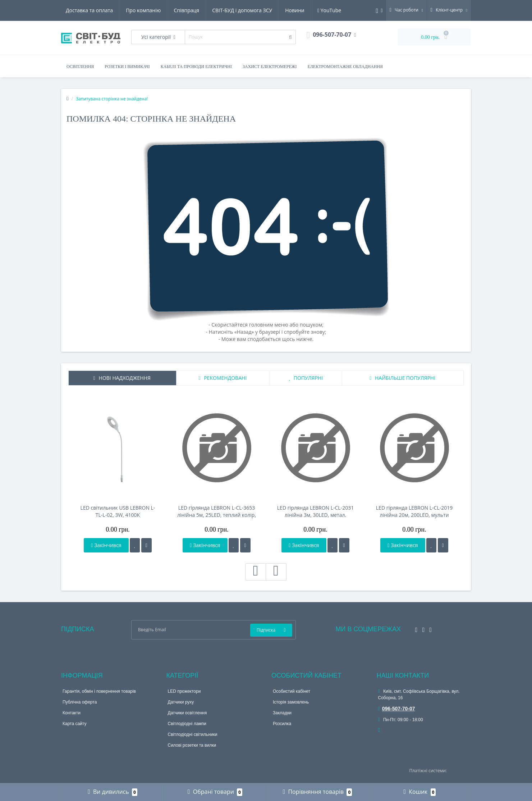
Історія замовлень (291, 702)
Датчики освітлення (187, 713)
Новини (295, 10)
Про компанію (143, 10)
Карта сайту (74, 724)
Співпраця (186, 10)
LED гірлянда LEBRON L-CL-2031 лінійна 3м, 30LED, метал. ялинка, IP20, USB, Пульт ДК (315, 511)
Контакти (72, 713)
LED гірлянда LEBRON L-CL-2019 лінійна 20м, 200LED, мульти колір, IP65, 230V (414, 511)
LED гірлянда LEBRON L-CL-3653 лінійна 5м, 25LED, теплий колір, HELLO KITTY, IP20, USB (217, 511)
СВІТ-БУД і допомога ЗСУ (242, 10)
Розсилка (282, 724)
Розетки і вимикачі (127, 67)
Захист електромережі (270, 67)
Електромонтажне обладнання (345, 67)
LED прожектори (184, 691)
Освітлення (80, 67)
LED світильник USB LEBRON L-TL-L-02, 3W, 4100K (118, 511)
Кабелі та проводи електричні (196, 67)
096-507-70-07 (397, 709)
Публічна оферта (80, 702)
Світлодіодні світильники (193, 734)
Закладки (282, 713)
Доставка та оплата (89, 10)
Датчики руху (181, 702)
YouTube (329, 10)
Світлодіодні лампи (187, 724)
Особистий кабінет (292, 691)
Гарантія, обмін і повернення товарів (99, 691)
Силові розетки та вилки (192, 745)
